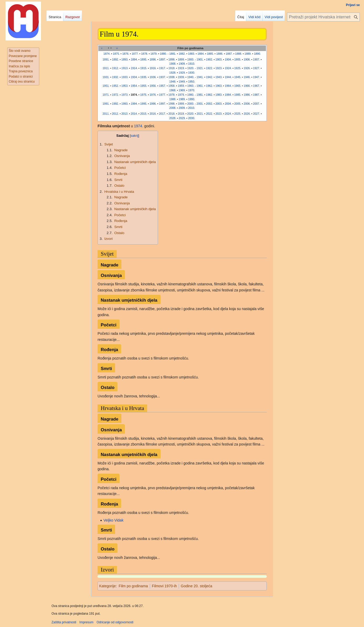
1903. (219, 59)
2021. (200, 114)
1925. (238, 68)
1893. (125, 59)
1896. (153, 59)
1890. (257, 54)
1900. (191, 59)
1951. (106, 86)
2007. (257, 104)
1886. (220, 54)
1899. (181, 59)
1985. (238, 95)
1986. (247, 95)
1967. (257, 86)
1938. (172, 77)
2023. (219, 114)
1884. (201, 54)
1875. (116, 54)
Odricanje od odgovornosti (115, 622)
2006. (247, 104)
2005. (238, 104)
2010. (192, 108)
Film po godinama (133, 586)
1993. (125, 104)
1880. (163, 54)
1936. (153, 77)
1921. (200, 68)
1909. (182, 64)
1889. (248, 54)
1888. (239, 54)
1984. (228, 95)
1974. (134, 95)
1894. (134, 59)
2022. (209, 114)
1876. (126, 54)
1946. (247, 77)
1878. (145, 54)
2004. (228, 104)
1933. (125, 77)
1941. (200, 77)
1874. (107, 54)
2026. (247, 114)
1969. (182, 90)
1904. (228, 59)
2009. (182, 108)
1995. (143, 104)
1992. (115, 104)
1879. (154, 54)
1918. (172, 68)
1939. (181, 77)
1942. (209, 77)
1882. (182, 54)
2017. (162, 114)
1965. (238, 86)
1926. (247, 68)
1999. (181, 104)
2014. (134, 114)
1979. (181, 95)
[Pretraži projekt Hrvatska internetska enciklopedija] (323, 17)
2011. (106, 114)
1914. (134, 68)
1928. (173, 73)
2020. (191, 114)
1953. (125, 86)
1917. (162, 68)
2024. (228, 114)
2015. (143, 114)
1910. (192, 64)
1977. (162, 95)
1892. (115, 59)
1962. (209, 86)
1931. (106, 77)
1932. (115, 77)
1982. (209, 95)
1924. (228, 68)
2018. (172, 114)
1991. (106, 104)
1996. (153, 104)
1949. (182, 82)
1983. (219, 95)
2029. (182, 118)
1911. (106, 68)
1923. (219, 68)
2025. (238, 114)
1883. (192, 54)
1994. (134, 104)
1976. (153, 95)
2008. (173, 108)
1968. (173, 90)
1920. (191, 68)
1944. (228, 77)
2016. (153, 114)
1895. (143, 59)
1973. (125, 95)
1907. (257, 59)
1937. (162, 77)
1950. (192, 82)
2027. (257, 114)
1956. (153, 86)
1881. (173, 54)
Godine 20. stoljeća (197, 586)
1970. (192, 90)
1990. (192, 99)
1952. (115, 86)
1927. (257, 68)
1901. (200, 59)
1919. (181, 68)
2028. (173, 118)
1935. (143, 77)
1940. (191, 77)
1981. (200, 95)
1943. (219, 77)
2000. (191, 104)
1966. (247, 86)
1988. (173, 99)
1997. (162, 104)
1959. (181, 86)
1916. (153, 68)
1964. (228, 86)
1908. (173, 64)
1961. (200, 86)
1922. (209, 68)
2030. (192, 118)
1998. (172, 104)
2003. (219, 104)
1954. (134, 86)
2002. (209, 104)
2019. (181, 114)
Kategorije (107, 586)
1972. (115, 95)
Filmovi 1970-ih (164, 586)
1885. (210, 54)
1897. (162, 59)
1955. (143, 86)
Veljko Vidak (114, 520)
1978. (172, 95)
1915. (143, 68)
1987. (257, 95)
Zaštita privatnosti (64, 622)
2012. (115, 114)
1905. (238, 59)
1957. (162, 86)
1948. (173, 82)
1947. (257, 77)
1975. (143, 95)
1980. (191, 95)
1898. (172, 59)
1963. (219, 86)
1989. (182, 99)
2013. (125, 114)
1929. (182, 73)
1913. (125, 68)
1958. (172, 86)
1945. (238, 77)
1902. (209, 59)
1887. (229, 54)
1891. (106, 59)
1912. (115, 68)
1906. (247, 59)
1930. (192, 73)
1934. (134, 77)
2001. (200, 104)
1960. (191, 86)
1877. (135, 54)
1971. (106, 95)
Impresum (86, 622)
